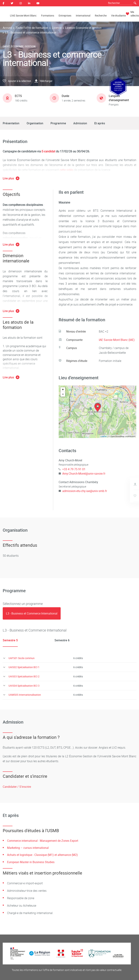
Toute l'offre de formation (32, 28)
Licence (57, 28)
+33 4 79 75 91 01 (74, 469)
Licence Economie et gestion (83, 28)
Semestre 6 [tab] (62, 640)
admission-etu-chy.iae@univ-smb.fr (85, 491)
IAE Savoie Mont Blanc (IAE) (117, 340)
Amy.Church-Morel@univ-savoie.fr (84, 474)
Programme (58, 123)
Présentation (11, 123)
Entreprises (65, 15)
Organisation (35, 123)
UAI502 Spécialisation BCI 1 (24, 667)
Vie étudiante (118, 15)
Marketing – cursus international (28, 848)
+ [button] (63, 390)
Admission (80, 123)
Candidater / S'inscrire (17, 787)
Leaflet (104, 436)
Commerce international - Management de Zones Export (43, 841)
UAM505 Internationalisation (25, 695)
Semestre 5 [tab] (10, 640)
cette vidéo (66, 170)
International (83, 15)
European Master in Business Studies (31, 862)
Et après (100, 123)
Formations (48, 15)
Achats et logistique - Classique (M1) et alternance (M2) (42, 855)
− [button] (63, 394)
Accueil (7, 28)
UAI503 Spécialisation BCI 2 (24, 676)
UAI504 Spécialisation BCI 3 (24, 686)
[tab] (32, 613)
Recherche (101, 15)
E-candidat (49, 151)
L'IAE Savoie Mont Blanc (23, 15)
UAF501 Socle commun (22, 658)
